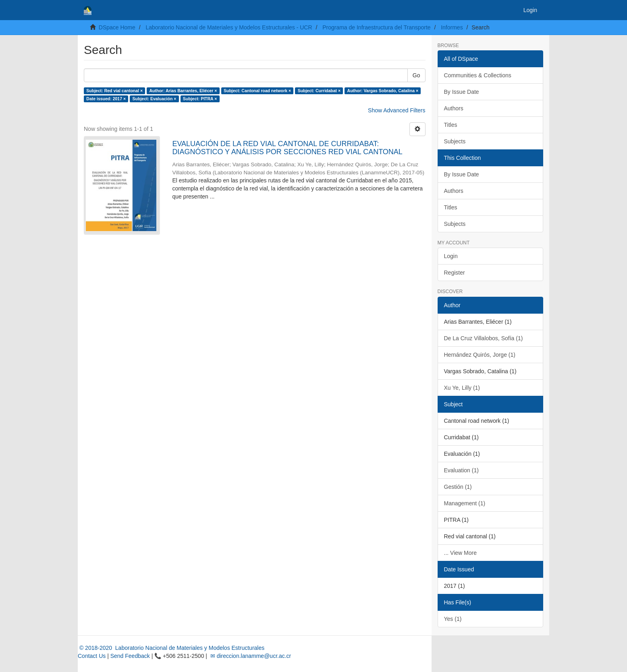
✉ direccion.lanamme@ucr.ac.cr (250, 656)
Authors (454, 108)
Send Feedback (130, 656)
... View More (460, 553)
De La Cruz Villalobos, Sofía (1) (484, 338)
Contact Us (92, 656)
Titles (451, 125)
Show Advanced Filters (397, 110)
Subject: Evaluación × (155, 99)
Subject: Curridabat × (319, 91)
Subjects (455, 141)
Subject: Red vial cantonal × (114, 91)
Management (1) (465, 503)
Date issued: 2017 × (106, 99)
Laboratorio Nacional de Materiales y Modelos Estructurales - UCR (229, 27)
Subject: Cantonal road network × (257, 91)
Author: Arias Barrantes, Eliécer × (183, 91)
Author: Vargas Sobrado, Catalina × (383, 91)
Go (416, 75)
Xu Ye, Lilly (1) (462, 388)
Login (451, 256)
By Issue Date (462, 92)
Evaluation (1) (461, 470)
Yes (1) (453, 619)
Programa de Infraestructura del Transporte (376, 27)
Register (455, 273)
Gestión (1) (458, 487)
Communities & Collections (478, 75)
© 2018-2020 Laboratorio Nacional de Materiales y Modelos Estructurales (171, 648)
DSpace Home (117, 27)
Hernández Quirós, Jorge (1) (480, 355)
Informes (452, 27)
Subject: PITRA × (200, 99)
